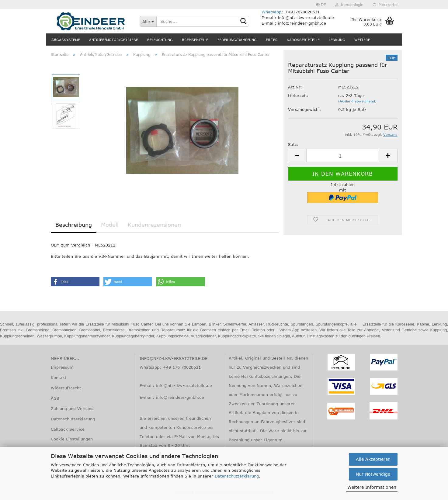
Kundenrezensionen (154, 225)
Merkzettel (385, 5)
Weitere (362, 40)
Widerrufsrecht (66, 388)
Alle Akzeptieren (373, 459)
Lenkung (337, 40)
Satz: (293, 144)
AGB (55, 398)
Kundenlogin (349, 5)
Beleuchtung (160, 40)
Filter (272, 40)
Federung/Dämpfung (237, 40)
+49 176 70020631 (182, 367)
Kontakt (59, 378)
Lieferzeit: (298, 95)
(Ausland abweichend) (357, 101)
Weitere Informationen (372, 487)
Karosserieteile (303, 40)
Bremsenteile (195, 40)
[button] (75, 282)
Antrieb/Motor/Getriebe (114, 40)
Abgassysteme (66, 40)
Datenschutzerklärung (237, 476)
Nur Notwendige (373, 474)
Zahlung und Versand (72, 409)
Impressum (62, 367)
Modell (110, 225)
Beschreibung (74, 225)
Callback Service (68, 429)
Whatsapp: (273, 12)
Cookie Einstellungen (72, 439)
